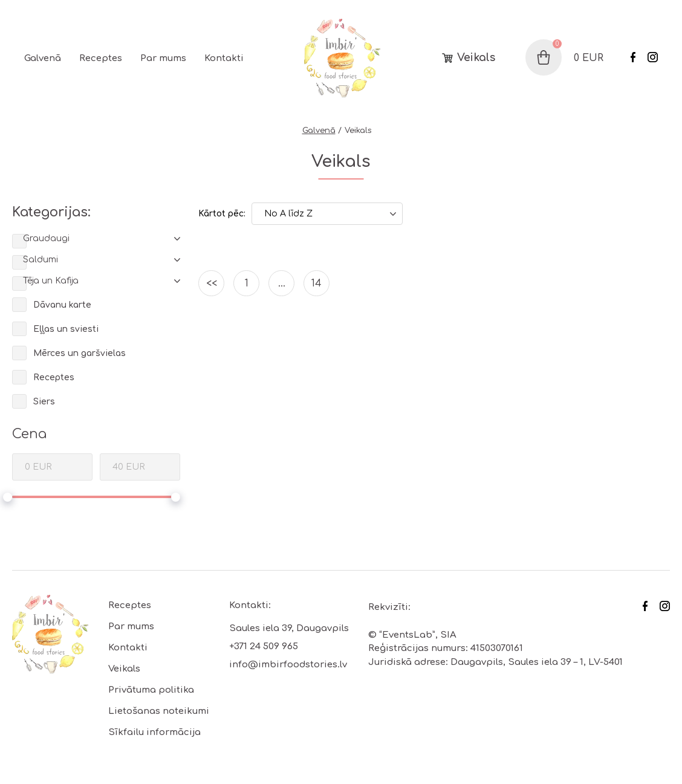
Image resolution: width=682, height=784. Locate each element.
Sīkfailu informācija (154, 732)
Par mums (163, 58)
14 (317, 283)
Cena (29, 434)
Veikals (476, 58)
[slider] (8, 497)
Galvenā (43, 58)
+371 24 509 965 (264, 646)
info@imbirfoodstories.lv (288, 665)
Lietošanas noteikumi (159, 711)
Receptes (101, 58)
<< (212, 283)
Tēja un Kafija (51, 281)
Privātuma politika (151, 690)
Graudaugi (46, 238)
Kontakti (224, 58)
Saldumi (41, 260)
